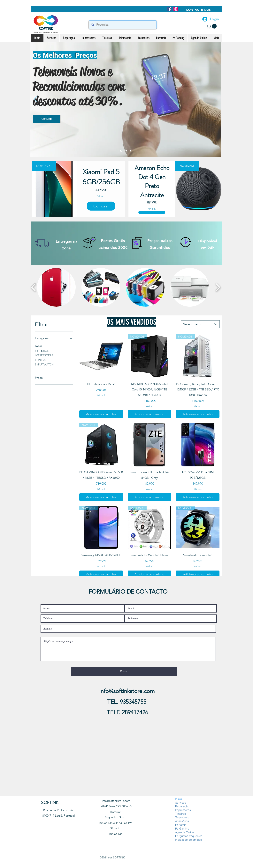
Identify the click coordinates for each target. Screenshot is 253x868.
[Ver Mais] (47, 119)
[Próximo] (216, 99)
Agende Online (185, 832)
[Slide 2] (121, 151)
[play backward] (34, 287)
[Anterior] (36, 99)
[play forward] (218, 287)
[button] (212, 26)
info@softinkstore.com (127, 691)
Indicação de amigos (188, 840)
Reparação (182, 806)
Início (179, 799)
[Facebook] (169, 9)
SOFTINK (50, 802)
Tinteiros (180, 814)
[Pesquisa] (122, 25)
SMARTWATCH (44, 364)
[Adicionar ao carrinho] (101, 414)
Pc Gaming (182, 829)
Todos (38, 346)
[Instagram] (176, 9)
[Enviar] (124, 672)
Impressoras (183, 810)
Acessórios (182, 821)
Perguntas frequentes (189, 836)
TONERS (40, 360)
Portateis (181, 825)
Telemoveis (182, 817)
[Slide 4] (131, 151)
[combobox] (200, 324)
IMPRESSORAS (44, 355)
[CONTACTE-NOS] (198, 10)
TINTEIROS (42, 350)
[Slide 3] (126, 151)
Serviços (181, 803)
